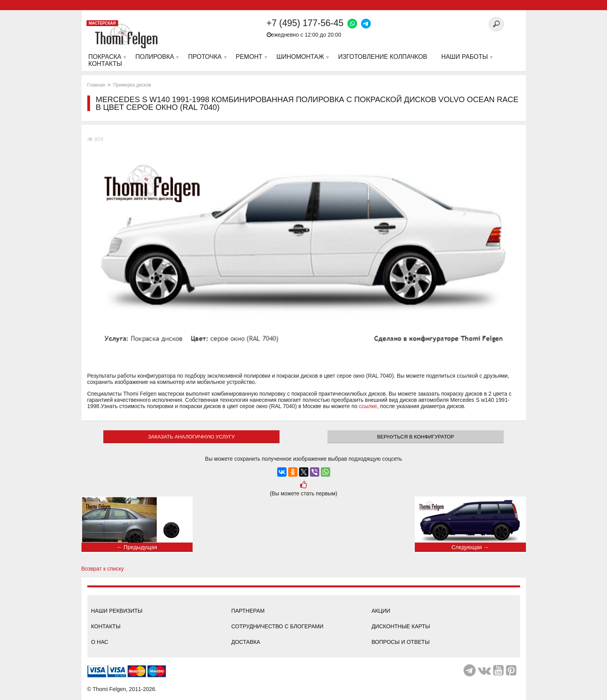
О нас (100, 642)
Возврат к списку (103, 569)
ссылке (368, 406)
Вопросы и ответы (401, 642)
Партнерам (248, 611)
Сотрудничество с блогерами (277, 626)
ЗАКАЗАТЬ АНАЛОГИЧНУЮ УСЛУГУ (192, 437)
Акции (381, 611)
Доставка (246, 642)
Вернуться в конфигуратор (416, 437)
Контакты (106, 626)
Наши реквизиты (117, 611)
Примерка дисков (132, 85)
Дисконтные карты (401, 626)
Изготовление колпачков (382, 57)
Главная (96, 85)
